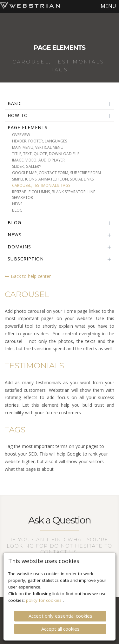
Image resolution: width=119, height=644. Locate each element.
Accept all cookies (60, 621)
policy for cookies (44, 593)
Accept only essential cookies (60, 608)
